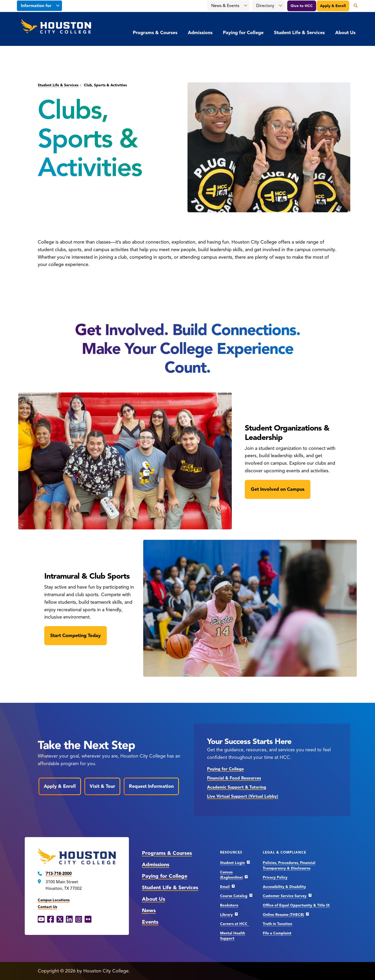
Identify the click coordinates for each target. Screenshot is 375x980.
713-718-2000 (59, 874)
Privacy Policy (275, 877)
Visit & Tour (102, 786)
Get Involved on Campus (278, 489)
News (149, 911)
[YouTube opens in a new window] (41, 919)
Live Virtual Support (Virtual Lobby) (243, 796)
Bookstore (229, 905)
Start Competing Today (76, 636)
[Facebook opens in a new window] (51, 919)
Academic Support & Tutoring (237, 787)
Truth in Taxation (277, 924)
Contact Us (47, 907)
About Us (345, 33)
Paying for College (243, 33)
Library (226, 915)
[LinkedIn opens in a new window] (69, 919)
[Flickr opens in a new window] (88, 919)
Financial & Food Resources (234, 778)
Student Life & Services (299, 33)
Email (225, 887)
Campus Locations (54, 900)
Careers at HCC (235, 924)
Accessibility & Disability (284, 887)
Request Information (151, 786)
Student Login (232, 863)
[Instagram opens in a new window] (79, 919)
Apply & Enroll (333, 6)
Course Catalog (234, 896)
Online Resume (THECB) (283, 915)
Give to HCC (302, 6)
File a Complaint (277, 933)
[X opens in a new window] (60, 919)
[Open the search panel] (354, 6)
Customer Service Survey (285, 896)
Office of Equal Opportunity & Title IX (296, 905)
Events (150, 922)
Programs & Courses (155, 33)
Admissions (200, 33)
